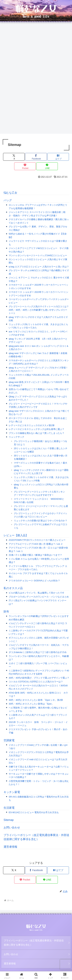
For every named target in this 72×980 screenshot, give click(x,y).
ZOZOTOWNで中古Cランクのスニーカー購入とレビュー (37, 540)
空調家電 (9, 740)
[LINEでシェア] (47, 166)
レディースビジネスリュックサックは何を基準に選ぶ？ (37, 429)
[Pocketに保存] (25, 166)
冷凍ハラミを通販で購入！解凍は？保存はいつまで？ (35, 555)
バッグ (8, 200)
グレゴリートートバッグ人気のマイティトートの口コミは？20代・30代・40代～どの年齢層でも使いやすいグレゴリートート (39, 310)
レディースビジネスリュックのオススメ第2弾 (32, 425)
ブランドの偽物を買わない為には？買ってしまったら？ (37, 433)
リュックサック (17, 437)
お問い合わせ (12, 827)
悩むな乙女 (10, 193)
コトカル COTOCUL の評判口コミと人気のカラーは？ (36, 682)
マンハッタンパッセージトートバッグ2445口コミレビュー (38, 255)
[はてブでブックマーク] (58, 157)
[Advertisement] (36, 60)
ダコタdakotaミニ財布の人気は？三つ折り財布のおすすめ (38, 652)
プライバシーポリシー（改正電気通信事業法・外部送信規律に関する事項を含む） (34, 943)
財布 (6, 611)
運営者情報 (10, 847)
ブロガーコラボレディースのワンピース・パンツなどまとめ (39, 597)
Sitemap (9, 820)
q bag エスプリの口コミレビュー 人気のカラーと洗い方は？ (39, 267)
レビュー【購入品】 (16, 535)
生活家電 (9, 808)
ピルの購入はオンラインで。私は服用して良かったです (37, 593)
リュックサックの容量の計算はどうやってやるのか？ (41, 521)
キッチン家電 (12, 792)
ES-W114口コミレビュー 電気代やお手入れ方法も (34, 812)
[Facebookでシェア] (36, 157)
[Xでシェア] (14, 157)
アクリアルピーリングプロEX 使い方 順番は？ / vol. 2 (35, 544)
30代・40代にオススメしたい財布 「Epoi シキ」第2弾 (36, 700)
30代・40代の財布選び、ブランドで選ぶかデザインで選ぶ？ (39, 678)
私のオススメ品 (13, 588)
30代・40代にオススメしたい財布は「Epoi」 (31, 704)
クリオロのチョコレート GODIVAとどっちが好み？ (34, 581)
